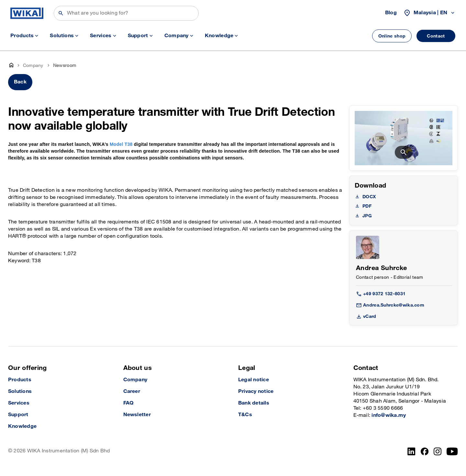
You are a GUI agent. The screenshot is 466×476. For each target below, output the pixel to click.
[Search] (126, 13)
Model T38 (121, 144)
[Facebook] (425, 451)
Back (20, 82)
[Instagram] (438, 451)
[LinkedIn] (411, 451)
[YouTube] (452, 451)
